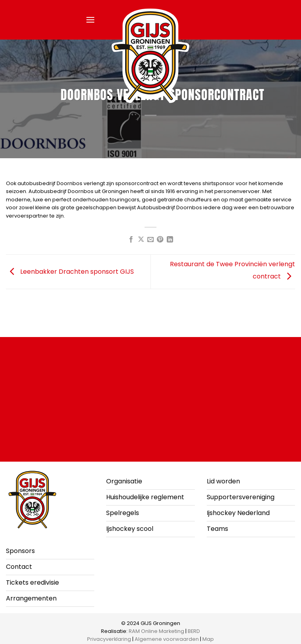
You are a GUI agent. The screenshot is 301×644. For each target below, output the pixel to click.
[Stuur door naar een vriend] (150, 240)
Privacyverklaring (109, 639)
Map (208, 639)
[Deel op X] (141, 240)
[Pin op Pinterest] (160, 240)
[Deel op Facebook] (131, 240)
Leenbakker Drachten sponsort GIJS (70, 271)
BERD (194, 631)
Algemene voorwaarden (167, 639)
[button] (90, 20)
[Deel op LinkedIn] (170, 240)
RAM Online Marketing (156, 631)
